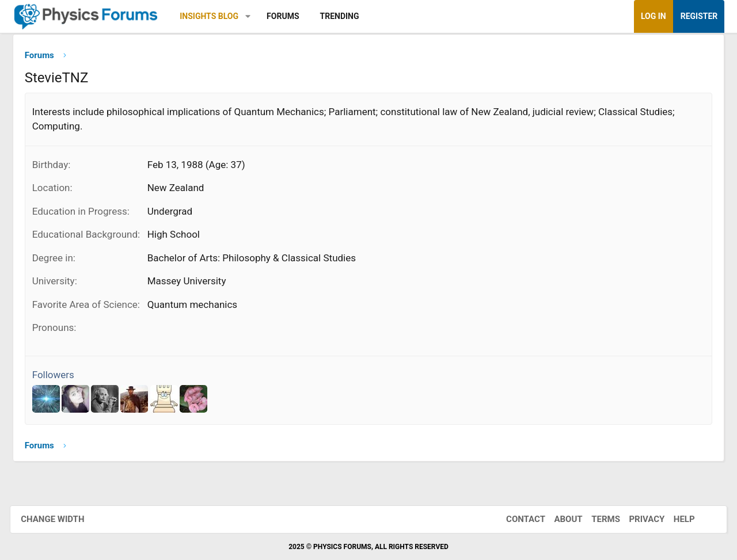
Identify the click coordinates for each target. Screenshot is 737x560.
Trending (347, 16)
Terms (595, 519)
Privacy (637, 519)
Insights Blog (217, 16)
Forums (290, 16)
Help (674, 519)
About (558, 519)
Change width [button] (63, 519)
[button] (256, 16)
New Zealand (183, 192)
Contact (515, 519)
